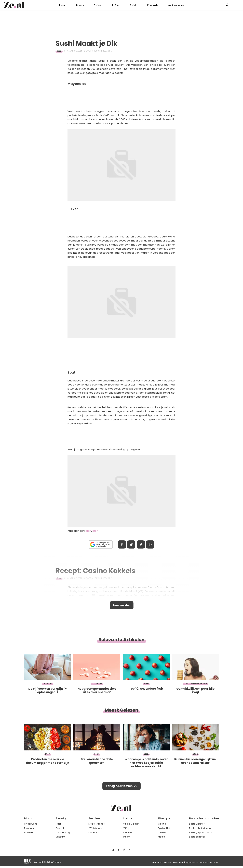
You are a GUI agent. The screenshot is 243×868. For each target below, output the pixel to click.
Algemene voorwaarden (197, 862)
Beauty (80, 5)
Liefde (116, 5)
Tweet (131, 544)
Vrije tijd (162, 824)
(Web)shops (95, 828)
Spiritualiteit (164, 828)
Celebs (162, 832)
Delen (122, 544)
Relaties (128, 832)
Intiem (127, 837)
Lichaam (60, 837)
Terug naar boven (119, 786)
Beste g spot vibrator (201, 832)
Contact (214, 862)
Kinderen (29, 832)
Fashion (98, 5)
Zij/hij (126, 828)
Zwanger (29, 828)
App (150, 544)
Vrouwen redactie (102, 51)
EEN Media (56, 862)
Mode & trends (97, 824)
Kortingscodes (176, 5)
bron (88, 531)
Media (161, 837)
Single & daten (131, 824)
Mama (63, 5)
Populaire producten (204, 818)
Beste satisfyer (197, 837)
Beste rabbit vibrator (200, 828)
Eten (59, 51)
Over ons (167, 862)
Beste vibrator (197, 824)
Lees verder (122, 605)
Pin (141, 544)
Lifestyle (133, 5)
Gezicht (60, 828)
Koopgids (153, 5)
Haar (58, 824)
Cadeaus (94, 832)
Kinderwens (31, 824)
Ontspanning (63, 832)
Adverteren (178, 862)
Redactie (156, 862)
